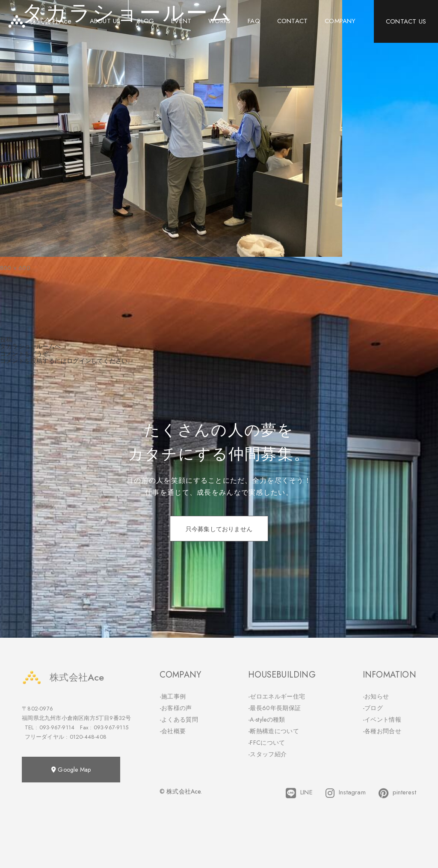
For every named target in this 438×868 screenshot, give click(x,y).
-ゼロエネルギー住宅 (277, 696)
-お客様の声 (176, 708)
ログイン (79, 361)
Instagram (346, 793)
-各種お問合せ (382, 731)
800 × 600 (15, 268)
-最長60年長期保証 (274, 708)
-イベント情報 (382, 719)
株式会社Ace (63, 677)
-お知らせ (376, 696)
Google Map (71, 770)
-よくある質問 (179, 719)
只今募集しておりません (219, 529)
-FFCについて (266, 743)
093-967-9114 (57, 727)
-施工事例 (173, 696)
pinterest (397, 793)
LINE (299, 793)
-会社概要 (173, 731)
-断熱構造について (274, 731)
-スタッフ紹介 (267, 754)
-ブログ (373, 708)
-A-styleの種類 (266, 719)
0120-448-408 (88, 737)
